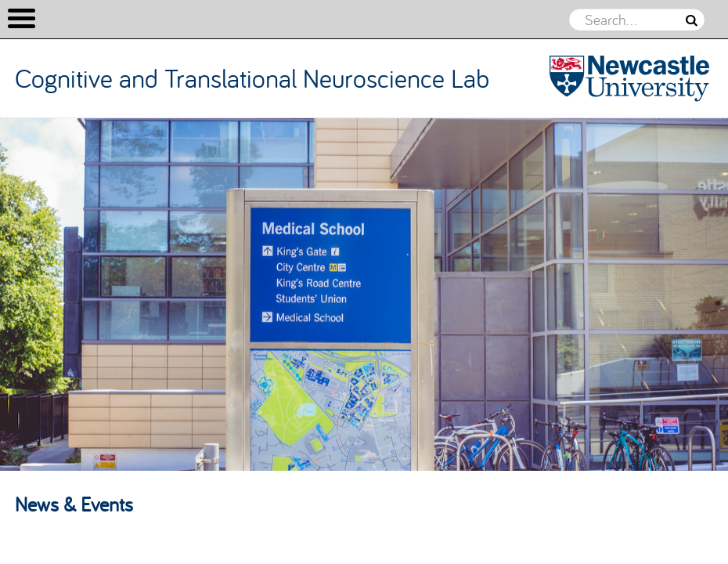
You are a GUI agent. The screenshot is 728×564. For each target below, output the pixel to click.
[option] (364, 295)
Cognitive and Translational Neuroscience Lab (252, 78)
